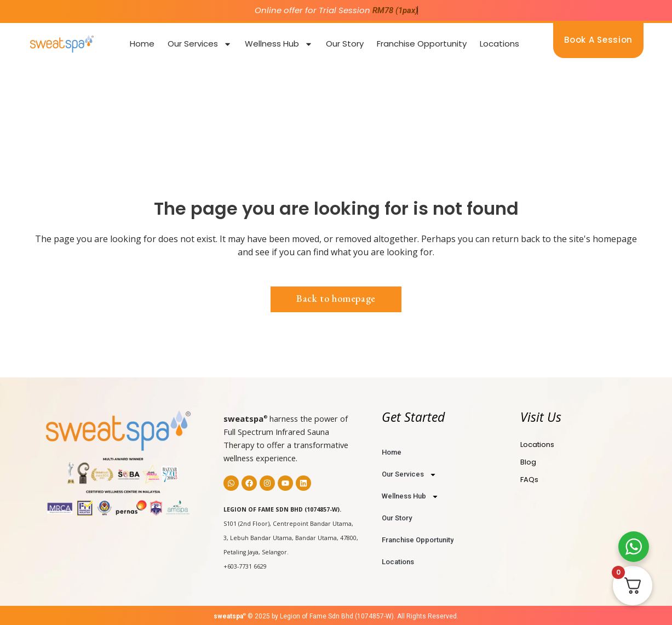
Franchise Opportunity (422, 44)
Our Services (200, 44)
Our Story (345, 44)
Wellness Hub (279, 44)
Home (142, 44)
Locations (499, 44)
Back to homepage (336, 298)
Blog (528, 462)
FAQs (529, 480)
